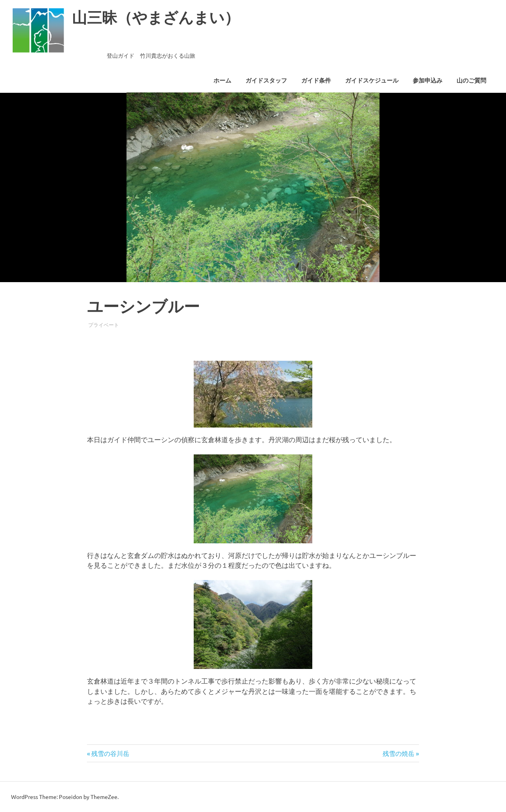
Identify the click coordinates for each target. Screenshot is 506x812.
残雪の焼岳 (398, 753)
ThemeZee (104, 797)
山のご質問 (471, 81)
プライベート (104, 325)
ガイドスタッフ (266, 81)
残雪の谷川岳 (110, 753)
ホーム (222, 81)
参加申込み (428, 81)
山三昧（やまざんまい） (156, 18)
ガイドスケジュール (372, 81)
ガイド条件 (316, 81)
